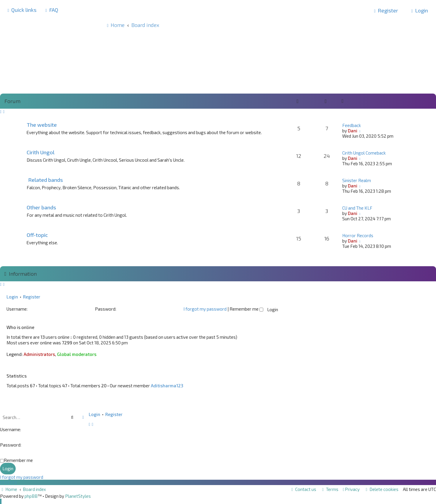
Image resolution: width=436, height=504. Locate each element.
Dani (353, 131)
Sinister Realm (357, 180)
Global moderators (77, 354)
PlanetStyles (78, 496)
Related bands (46, 180)
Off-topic (37, 235)
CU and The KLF (357, 208)
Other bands (41, 207)
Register (32, 297)
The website (42, 125)
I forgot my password (205, 309)
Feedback (352, 125)
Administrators (39, 354)
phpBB (31, 496)
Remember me (246, 309)
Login (12, 297)
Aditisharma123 (167, 386)
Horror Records (358, 235)
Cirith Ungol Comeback (364, 153)
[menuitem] (51, 10)
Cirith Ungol (41, 152)
